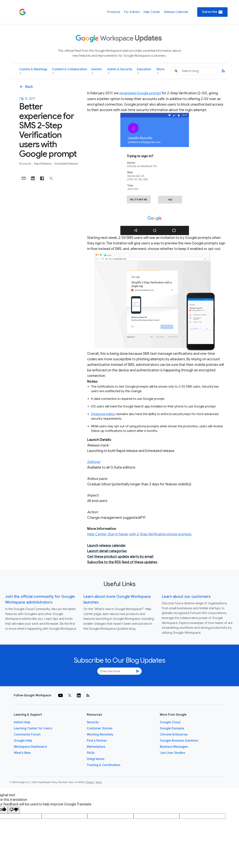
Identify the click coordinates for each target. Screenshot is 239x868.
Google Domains (172, 728)
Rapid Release (43, 164)
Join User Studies (172, 753)
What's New (22, 753)
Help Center (152, 12)
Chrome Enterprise (174, 735)
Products (114, 12)
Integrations (96, 759)
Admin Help (22, 722)
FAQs (91, 753)
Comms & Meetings (33, 71)
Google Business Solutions (179, 741)
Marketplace (96, 747)
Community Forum (27, 735)
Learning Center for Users (33, 728)
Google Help (23, 741)
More (161, 71)
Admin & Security (120, 71)
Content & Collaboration (70, 71)
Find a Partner (97, 741)
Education (144, 71)
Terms (99, 782)
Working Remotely (100, 735)
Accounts (25, 164)
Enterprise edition (103, 414)
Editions (93, 462)
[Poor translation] (14, 810)
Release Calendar (176, 12)
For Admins (132, 12)
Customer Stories (100, 728)
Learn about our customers (186, 597)
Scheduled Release (66, 164)
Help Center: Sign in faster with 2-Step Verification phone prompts (139, 534)
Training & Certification (104, 765)
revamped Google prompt (140, 93)
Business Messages (174, 747)
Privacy (90, 782)
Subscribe (212, 12)
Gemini (96, 71)
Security (93, 722)
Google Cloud (170, 722)
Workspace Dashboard (30, 747)
